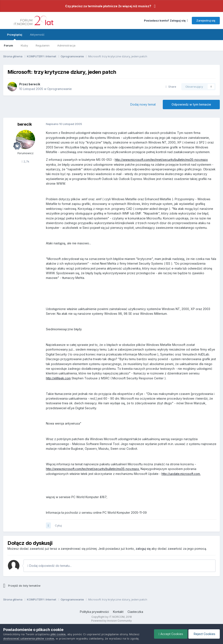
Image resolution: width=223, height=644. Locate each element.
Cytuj (58, 525)
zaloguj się (143, 549)
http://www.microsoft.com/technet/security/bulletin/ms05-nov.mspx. (93, 469)
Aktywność (37, 35)
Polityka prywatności (94, 612)
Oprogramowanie (59, 89)
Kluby (24, 45)
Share (171, 87)
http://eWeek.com (58, 378)
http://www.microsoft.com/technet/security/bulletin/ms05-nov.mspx (161, 160)
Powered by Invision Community (111, 621)
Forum (8, 45)
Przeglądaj (15, 36)
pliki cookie (58, 634)
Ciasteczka (135, 612)
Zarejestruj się (206, 20)
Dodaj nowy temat (143, 104)
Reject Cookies (204, 634)
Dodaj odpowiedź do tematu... (49, 566)
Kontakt (118, 612)
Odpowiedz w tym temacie (191, 104)
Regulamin (43, 45)
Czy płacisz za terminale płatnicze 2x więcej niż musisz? (108, 6)
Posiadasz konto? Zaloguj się (166, 20)
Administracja (66, 45)
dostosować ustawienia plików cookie (29, 638)
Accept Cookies (171, 634)
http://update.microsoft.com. (181, 474)
